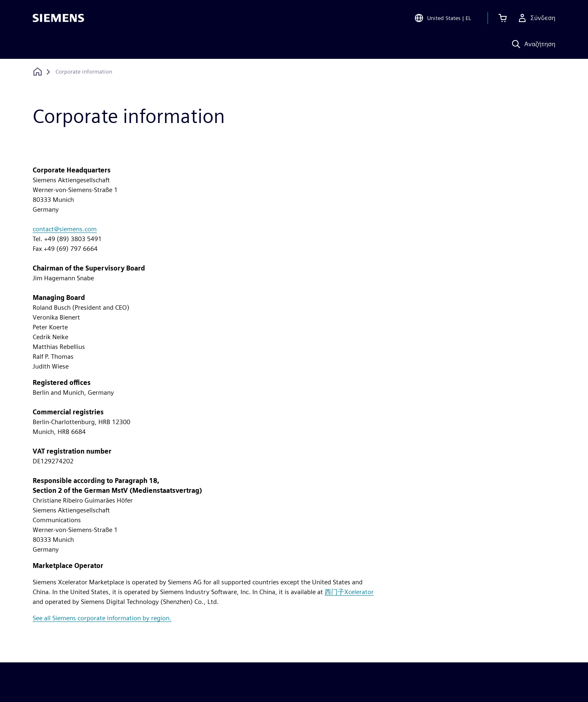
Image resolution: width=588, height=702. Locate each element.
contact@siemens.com (65, 229)
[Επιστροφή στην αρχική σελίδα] (38, 72)
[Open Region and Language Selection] (443, 18)
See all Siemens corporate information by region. (102, 618)
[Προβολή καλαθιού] (503, 18)
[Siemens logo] (58, 18)
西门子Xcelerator (349, 592)
